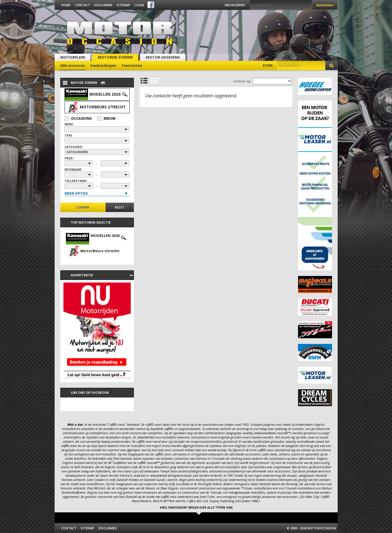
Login (139, 5)
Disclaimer (103, 5)
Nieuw (106, 118)
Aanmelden (325, 5)
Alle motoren (73, 65)
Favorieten (132, 65)
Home (66, 5)
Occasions (78, 118)
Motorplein (73, 57)
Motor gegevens (163, 57)
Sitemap (123, 5)
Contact (82, 5)
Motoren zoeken (115, 57)
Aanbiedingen (103, 65)
